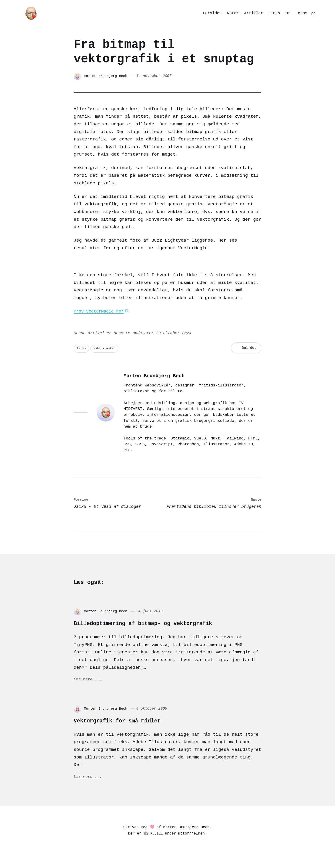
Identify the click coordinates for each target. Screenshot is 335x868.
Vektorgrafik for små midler (131, 723)
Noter (233, 13)
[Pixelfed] (140, 853)
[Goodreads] (208, 853)
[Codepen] (174, 853)
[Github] (197, 853)
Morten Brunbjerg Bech (107, 76)
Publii (157, 837)
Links (274, 13)
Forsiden (212, 13)
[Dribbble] (186, 853)
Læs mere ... (89, 682)
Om (288, 13)
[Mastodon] (129, 853)
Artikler (254, 13)
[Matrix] (163, 853)
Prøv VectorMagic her (100, 311)
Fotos (302, 13)
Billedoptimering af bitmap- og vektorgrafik (165, 624)
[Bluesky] (152, 853)
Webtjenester (107, 348)
